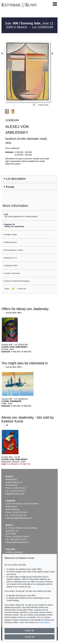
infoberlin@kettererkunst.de (17, 542)
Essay (10, 187)
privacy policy (44, 622)
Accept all (29, 637)
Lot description (16, 179)
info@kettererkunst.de (15, 494)
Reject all (30, 630)
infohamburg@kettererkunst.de (19, 518)
